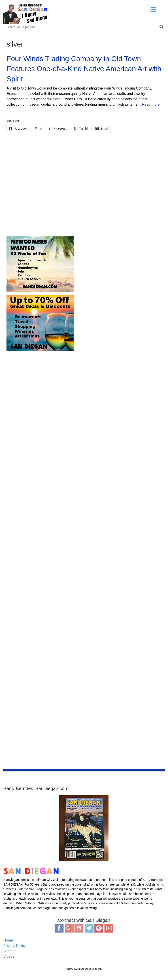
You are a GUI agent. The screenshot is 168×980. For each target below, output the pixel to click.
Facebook (59, 928)
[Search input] (43, 27)
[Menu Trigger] (153, 10)
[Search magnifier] (162, 27)
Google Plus (69, 928)
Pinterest (99, 928)
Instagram (79, 928)
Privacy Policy (15, 946)
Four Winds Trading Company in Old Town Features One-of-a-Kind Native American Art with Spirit (84, 69)
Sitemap (10, 951)
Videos (9, 956)
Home (8, 940)
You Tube (109, 928)
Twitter (89, 928)
